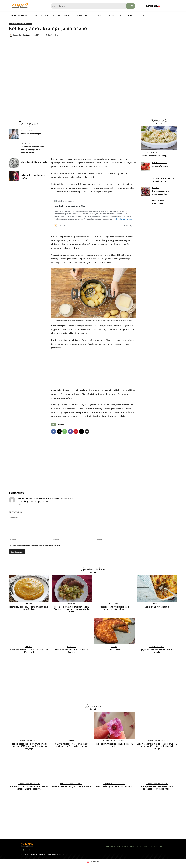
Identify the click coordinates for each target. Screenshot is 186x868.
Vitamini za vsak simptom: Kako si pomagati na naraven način (33, 150)
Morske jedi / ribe (157, 647)
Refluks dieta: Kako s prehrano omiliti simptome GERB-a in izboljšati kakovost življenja (29, 746)
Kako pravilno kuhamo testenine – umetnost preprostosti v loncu (157, 788)
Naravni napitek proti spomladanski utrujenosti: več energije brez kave (72, 745)
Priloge (156, 188)
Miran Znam (26, 35)
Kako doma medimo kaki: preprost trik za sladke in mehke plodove (29, 788)
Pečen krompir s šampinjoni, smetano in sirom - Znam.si (38, 498)
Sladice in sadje (159, 163)
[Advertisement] (28, 201)
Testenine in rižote (150, 152)
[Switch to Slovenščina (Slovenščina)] (93, 862)
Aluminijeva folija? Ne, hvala (34, 162)
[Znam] (20, 6)
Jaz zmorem (157, 175)
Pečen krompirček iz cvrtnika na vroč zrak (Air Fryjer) (29, 651)
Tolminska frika (114, 649)
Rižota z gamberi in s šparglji (154, 156)
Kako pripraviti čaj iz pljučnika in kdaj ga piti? (114, 745)
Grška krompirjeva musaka (157, 607)
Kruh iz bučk (158, 203)
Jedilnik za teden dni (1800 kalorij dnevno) (72, 786)
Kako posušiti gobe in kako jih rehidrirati (114, 786)
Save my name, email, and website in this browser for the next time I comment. (36, 546)
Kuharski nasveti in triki (21, 24)
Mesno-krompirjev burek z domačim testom (72, 651)
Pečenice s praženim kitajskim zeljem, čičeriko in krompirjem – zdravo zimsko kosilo (72, 609)
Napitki (71, 741)
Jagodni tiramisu (160, 166)
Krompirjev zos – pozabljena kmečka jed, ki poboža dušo (29, 608)
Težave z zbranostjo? (31, 134)
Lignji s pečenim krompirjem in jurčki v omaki (157, 651)
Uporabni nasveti (29, 130)
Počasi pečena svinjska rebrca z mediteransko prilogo (114, 608)
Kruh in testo (158, 200)
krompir (61, 425)
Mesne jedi (71, 604)
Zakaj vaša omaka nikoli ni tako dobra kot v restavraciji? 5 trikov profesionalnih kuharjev (157, 746)
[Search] (130, 6)
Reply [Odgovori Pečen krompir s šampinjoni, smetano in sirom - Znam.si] (19, 505)
